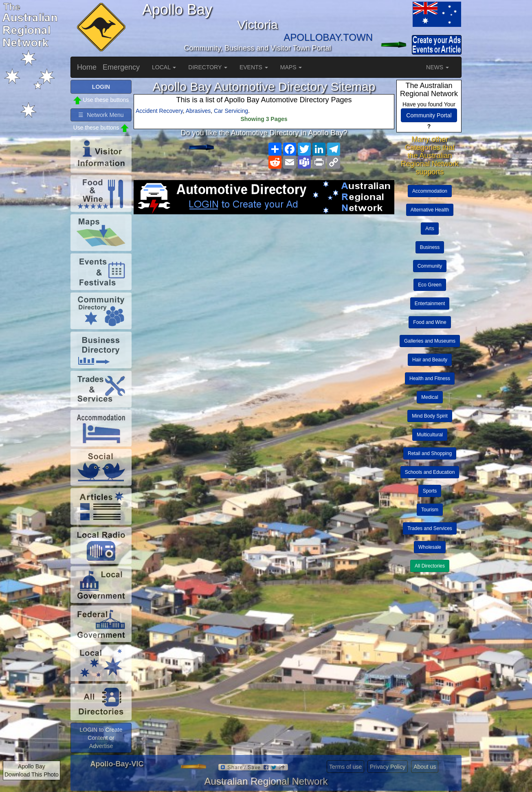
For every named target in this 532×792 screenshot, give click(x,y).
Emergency (121, 67)
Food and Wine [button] (430, 322)
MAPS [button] (291, 67)
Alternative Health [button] (430, 210)
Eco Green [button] (430, 285)
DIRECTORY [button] (208, 67)
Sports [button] (430, 491)
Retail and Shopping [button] (430, 453)
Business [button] (430, 247)
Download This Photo (32, 774)
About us (425, 767)
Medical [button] (430, 397)
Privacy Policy (388, 767)
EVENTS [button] (254, 67)
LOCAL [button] (164, 67)
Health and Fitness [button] (430, 378)
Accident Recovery (159, 111)
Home (87, 67)
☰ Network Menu (101, 115)
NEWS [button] (437, 67)
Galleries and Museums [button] (430, 341)
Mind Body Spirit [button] (430, 416)
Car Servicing (231, 111)
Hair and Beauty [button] (430, 360)
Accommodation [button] (430, 191)
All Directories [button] (430, 566)
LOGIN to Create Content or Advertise (101, 738)
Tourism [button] (430, 510)
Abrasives (198, 111)
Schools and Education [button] (430, 472)
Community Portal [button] (429, 115)
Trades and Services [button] (430, 528)
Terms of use (345, 767)
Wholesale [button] (430, 547)
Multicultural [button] (430, 435)
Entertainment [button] (430, 304)
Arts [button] (430, 229)
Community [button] (430, 266)
